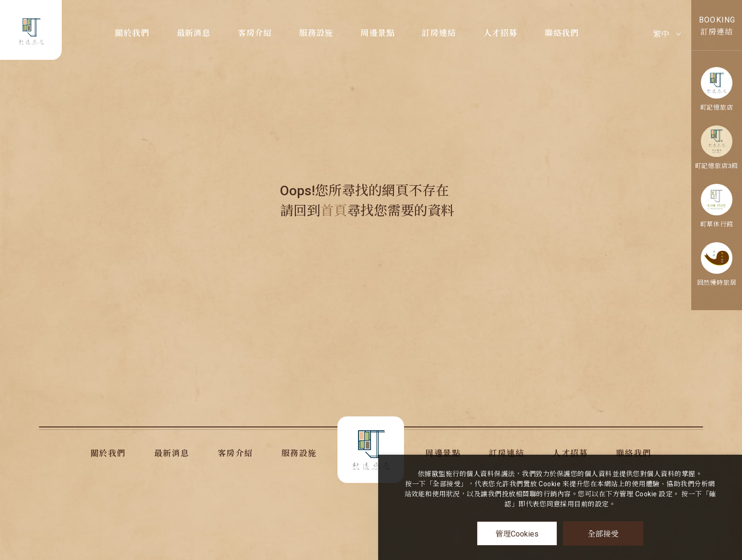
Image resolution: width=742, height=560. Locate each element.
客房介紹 (255, 33)
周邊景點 (377, 33)
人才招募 (500, 33)
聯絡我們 (562, 33)
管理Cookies (517, 534)
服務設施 (316, 33)
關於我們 (132, 33)
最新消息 (194, 33)
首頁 (334, 211)
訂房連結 (439, 33)
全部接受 (603, 533)
